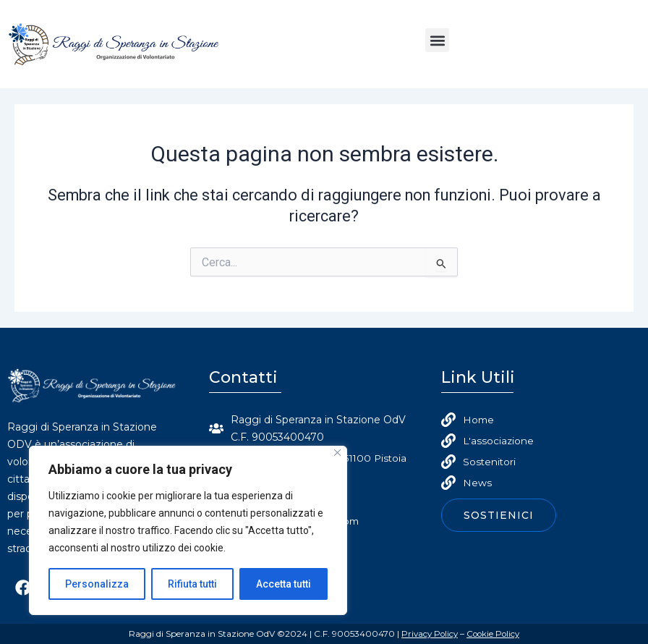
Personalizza (97, 584)
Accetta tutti (283, 584)
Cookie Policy (494, 634)
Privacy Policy (428, 634)
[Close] (337, 453)
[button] (437, 40)
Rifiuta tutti (192, 584)
